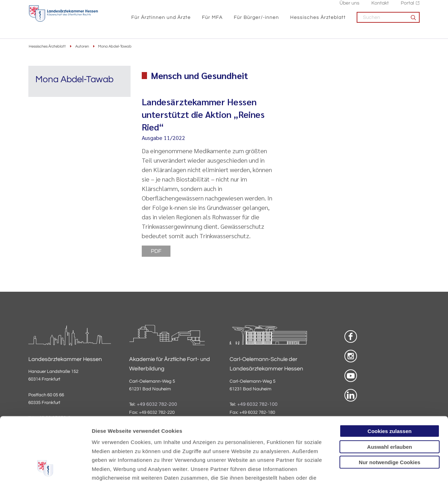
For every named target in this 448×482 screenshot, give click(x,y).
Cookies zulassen (390, 372)
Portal (407, 7)
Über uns (349, 7)
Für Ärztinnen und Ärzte (161, 21)
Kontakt (380, 7)
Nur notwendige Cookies (390, 403)
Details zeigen (373, 468)
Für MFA (212, 21)
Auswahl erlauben (390, 387)
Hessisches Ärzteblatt (318, 21)
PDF (156, 251)
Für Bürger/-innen (256, 21)
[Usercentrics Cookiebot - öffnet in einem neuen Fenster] (45, 468)
